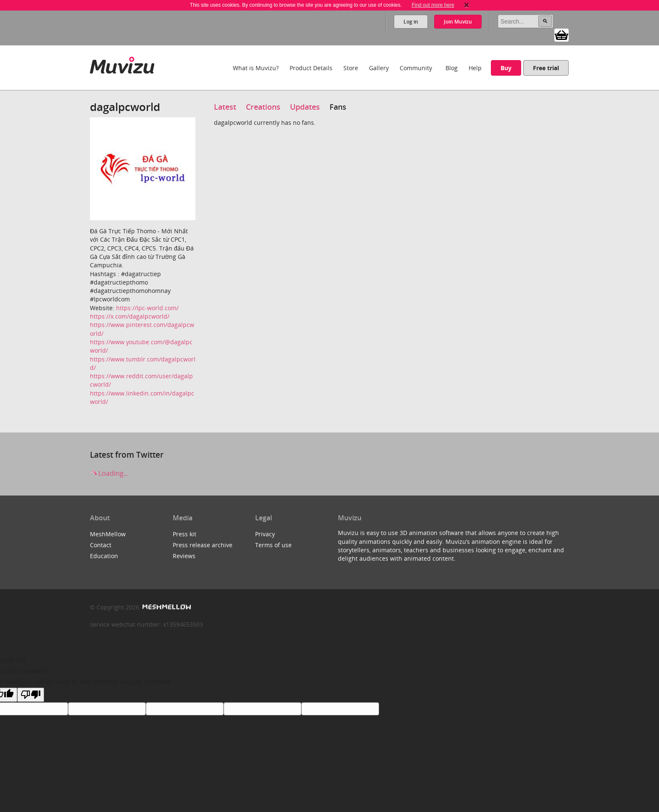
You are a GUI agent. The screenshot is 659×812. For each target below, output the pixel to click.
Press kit (185, 534)
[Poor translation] (31, 695)
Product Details (311, 68)
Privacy (265, 534)
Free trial (546, 68)
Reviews (184, 556)
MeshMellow (108, 534)
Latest (225, 107)
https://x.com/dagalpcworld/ (130, 316)
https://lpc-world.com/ (147, 308)
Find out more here (433, 5)
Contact (101, 545)
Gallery (379, 68)
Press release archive (203, 545)
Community (416, 68)
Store (351, 68)
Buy (506, 68)
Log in (411, 22)
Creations (263, 107)
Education (104, 556)
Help (475, 68)
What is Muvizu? (256, 68)
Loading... (109, 473)
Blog (452, 68)
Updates (305, 107)
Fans (338, 107)
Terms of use (273, 545)
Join (458, 22)
